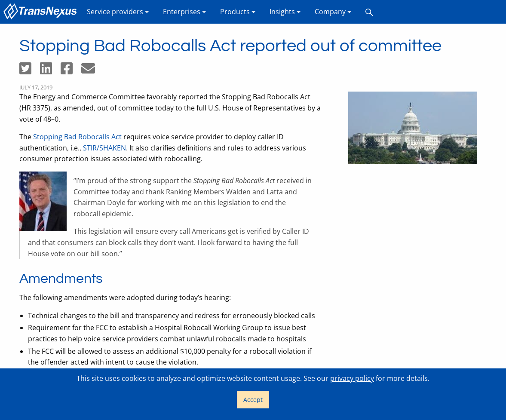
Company (333, 12)
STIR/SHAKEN (104, 148)
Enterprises (185, 12)
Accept (253, 400)
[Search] (369, 12)
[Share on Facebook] (71, 71)
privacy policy (352, 378)
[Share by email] (92, 71)
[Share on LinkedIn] (50, 71)
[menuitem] (42, 12)
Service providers (118, 12)
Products (238, 12)
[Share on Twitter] (30, 71)
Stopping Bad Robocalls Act (77, 137)
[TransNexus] (42, 12)
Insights (285, 12)
